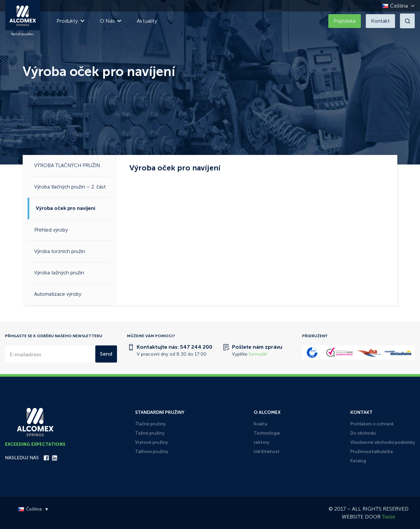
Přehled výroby (51, 230)
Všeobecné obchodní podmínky (383, 442)
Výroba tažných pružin (59, 273)
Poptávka (345, 21)
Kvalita (260, 424)
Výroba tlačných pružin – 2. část (70, 187)
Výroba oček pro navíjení (66, 208)
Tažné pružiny (150, 433)
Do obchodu (363, 433)
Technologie (267, 433)
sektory (262, 442)
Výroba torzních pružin (60, 251)
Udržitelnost (267, 452)
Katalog (358, 461)
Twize (389, 517)
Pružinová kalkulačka (372, 452)
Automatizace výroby (58, 294)
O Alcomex (267, 412)
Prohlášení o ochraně (372, 424)
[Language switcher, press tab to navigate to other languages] (397, 6)
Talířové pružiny (152, 452)
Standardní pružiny (160, 412)
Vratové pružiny (152, 442)
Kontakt (380, 21)
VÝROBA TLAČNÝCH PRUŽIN (67, 165)
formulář (258, 354)
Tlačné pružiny (150, 424)
